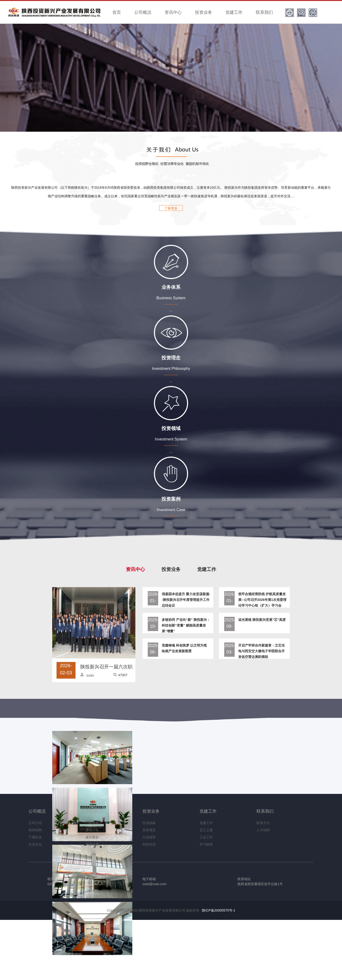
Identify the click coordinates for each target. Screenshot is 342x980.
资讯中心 (173, 12)
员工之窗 (206, 830)
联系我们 (264, 12)
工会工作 (206, 837)
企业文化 (35, 844)
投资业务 (204, 12)
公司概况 (143, 12)
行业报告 (149, 837)
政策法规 (92, 844)
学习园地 (206, 844)
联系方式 (263, 823)
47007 (123, 675)
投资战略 (149, 823)
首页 (117, 12)
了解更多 (171, 208)
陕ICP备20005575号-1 (218, 910)
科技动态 (149, 844)
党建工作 (234, 12)
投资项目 (149, 830)
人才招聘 (263, 830)
